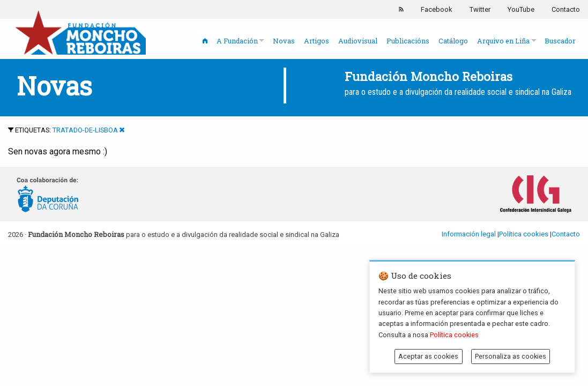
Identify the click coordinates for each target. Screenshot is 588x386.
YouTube (521, 9)
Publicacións (408, 41)
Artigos (317, 41)
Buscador (560, 41)
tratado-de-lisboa (85, 130)
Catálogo (453, 41)
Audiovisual (358, 41)
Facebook (437, 9)
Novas (284, 41)
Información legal (469, 234)
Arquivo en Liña (503, 41)
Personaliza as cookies (511, 356)
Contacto (566, 9)
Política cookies (524, 234)
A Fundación (237, 41)
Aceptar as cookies (428, 356)
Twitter (480, 9)
